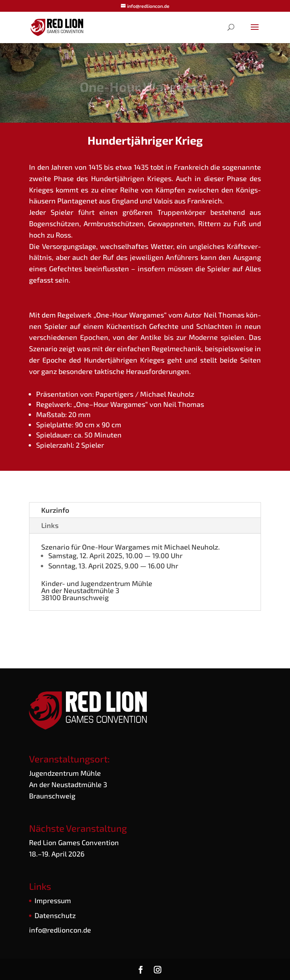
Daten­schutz (55, 915)
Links (50, 525)
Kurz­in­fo (55, 510)
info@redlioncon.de (60, 930)
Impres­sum (53, 900)
